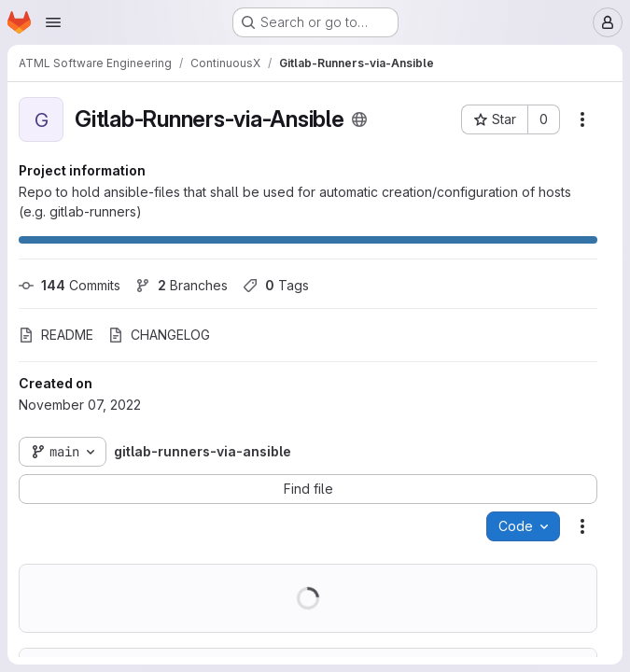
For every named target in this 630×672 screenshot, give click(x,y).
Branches (182, 285)
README (56, 335)
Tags (276, 285)
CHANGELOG (159, 335)
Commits (70, 285)
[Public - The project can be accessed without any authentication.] (359, 119)
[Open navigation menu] (53, 22)
